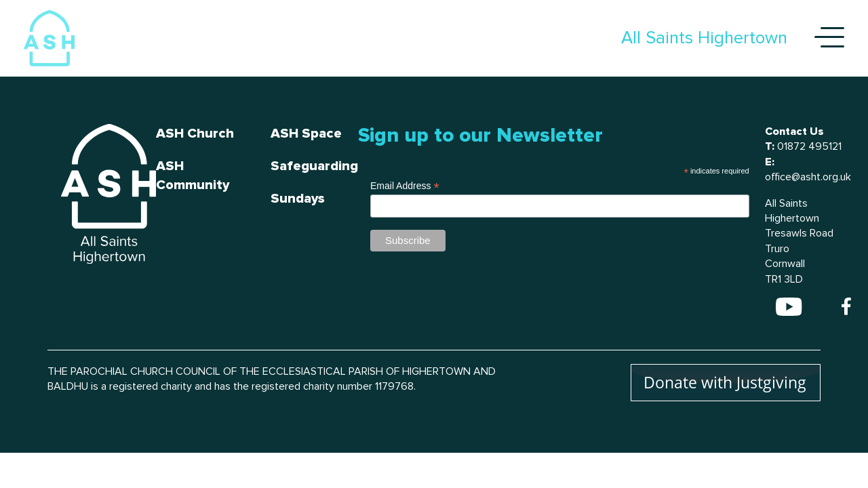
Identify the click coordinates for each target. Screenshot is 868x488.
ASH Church (195, 134)
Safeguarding (314, 166)
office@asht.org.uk (808, 177)
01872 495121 (809, 146)
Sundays (298, 199)
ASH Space (306, 134)
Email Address (405, 186)
